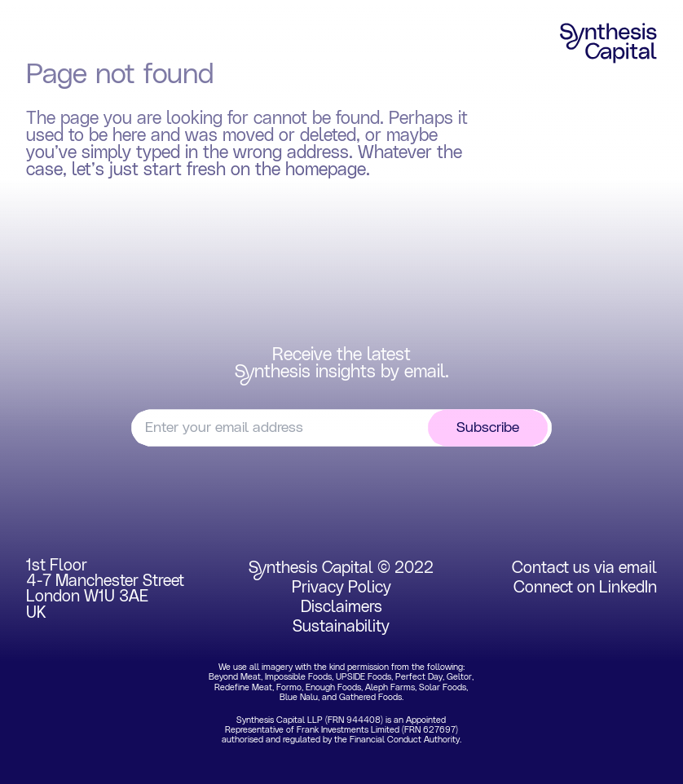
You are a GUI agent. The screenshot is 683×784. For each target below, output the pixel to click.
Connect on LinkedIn (585, 588)
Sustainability (341, 627)
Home (57, 40)
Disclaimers (341, 607)
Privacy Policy (341, 588)
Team (427, 40)
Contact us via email (584, 568)
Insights (512, 40)
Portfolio (228, 40)
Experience (333, 40)
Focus (139, 40)
